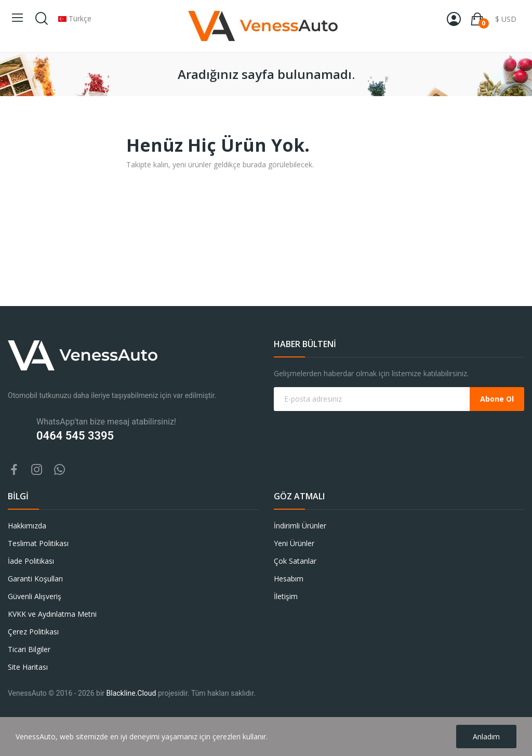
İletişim (286, 596)
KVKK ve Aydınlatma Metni (52, 614)
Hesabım (289, 579)
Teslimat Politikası (38, 543)
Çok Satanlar (295, 561)
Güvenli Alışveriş (35, 596)
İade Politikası (31, 561)
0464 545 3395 (75, 436)
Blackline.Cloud (131, 693)
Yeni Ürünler (294, 543)
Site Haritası (28, 667)
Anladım (486, 737)
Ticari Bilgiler (29, 649)
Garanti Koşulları (35, 579)
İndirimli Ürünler (300, 526)
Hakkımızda (27, 526)
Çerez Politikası (33, 632)
